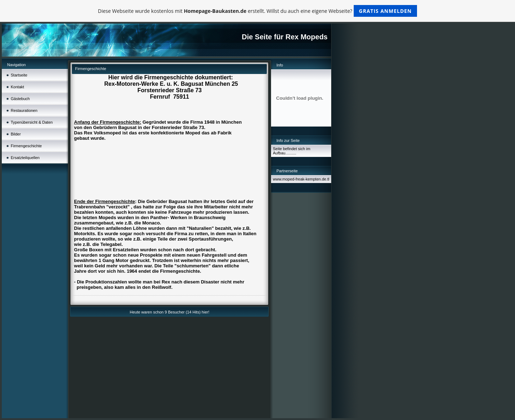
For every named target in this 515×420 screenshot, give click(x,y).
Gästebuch (20, 99)
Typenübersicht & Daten (32, 122)
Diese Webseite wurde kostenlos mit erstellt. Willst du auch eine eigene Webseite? (258, 11)
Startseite (19, 75)
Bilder (16, 134)
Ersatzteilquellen (25, 158)
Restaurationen (24, 110)
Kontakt (17, 87)
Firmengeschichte (26, 146)
